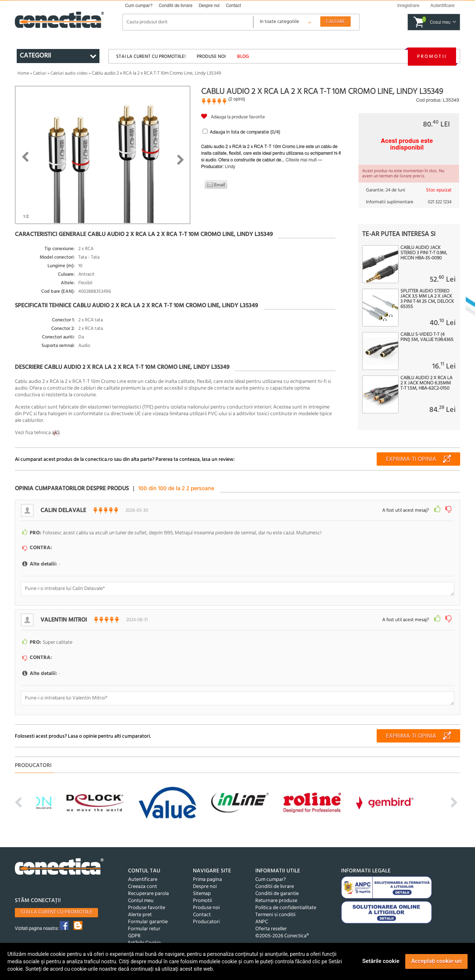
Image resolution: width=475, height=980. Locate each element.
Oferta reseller (271, 929)
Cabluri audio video (69, 73)
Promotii (432, 57)
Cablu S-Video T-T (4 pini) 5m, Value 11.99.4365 (427, 337)
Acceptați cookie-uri (436, 961)
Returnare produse (276, 901)
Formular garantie (148, 922)
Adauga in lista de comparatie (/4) (245, 132)
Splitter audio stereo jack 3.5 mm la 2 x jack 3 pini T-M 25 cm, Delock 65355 (427, 299)
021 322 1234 (440, 202)
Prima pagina (207, 880)
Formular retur (144, 929)
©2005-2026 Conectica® (282, 936)
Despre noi (209, 6)
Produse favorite (147, 908)
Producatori (206, 922)
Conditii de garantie (277, 894)
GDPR (134, 936)
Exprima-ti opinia (411, 459)
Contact (234, 6)
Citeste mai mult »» (304, 160)
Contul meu (141, 901)
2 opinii (237, 99)
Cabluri (40, 73)
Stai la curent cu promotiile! (151, 57)
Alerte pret (140, 915)
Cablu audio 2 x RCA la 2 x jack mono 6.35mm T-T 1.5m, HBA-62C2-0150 (426, 383)
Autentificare (143, 880)
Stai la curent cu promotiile (56, 912)
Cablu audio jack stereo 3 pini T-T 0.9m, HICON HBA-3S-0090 (424, 253)
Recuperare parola (148, 894)
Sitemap (202, 894)
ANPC (262, 922)
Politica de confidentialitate (286, 908)
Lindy (230, 167)
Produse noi (211, 57)
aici (56, 433)
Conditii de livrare (176, 6)
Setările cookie (381, 961)
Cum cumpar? (139, 6)
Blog (243, 57)
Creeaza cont (142, 887)
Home (23, 73)
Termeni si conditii (275, 915)
